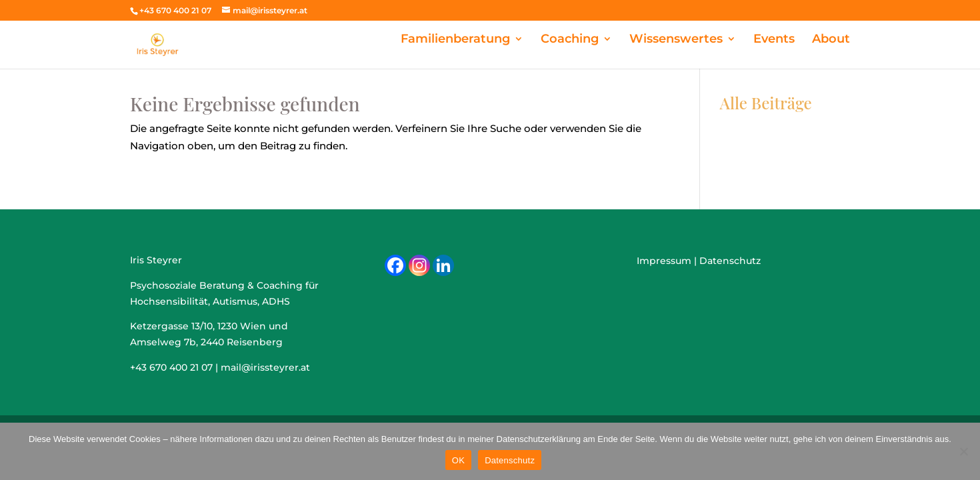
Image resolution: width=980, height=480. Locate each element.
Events (786, 39)
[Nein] (963, 451)
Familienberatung (514, 39)
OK (458, 460)
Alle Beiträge (766, 103)
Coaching (612, 39)
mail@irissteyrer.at (265, 367)
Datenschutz (510, 460)
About (835, 39)
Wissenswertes (703, 39)
